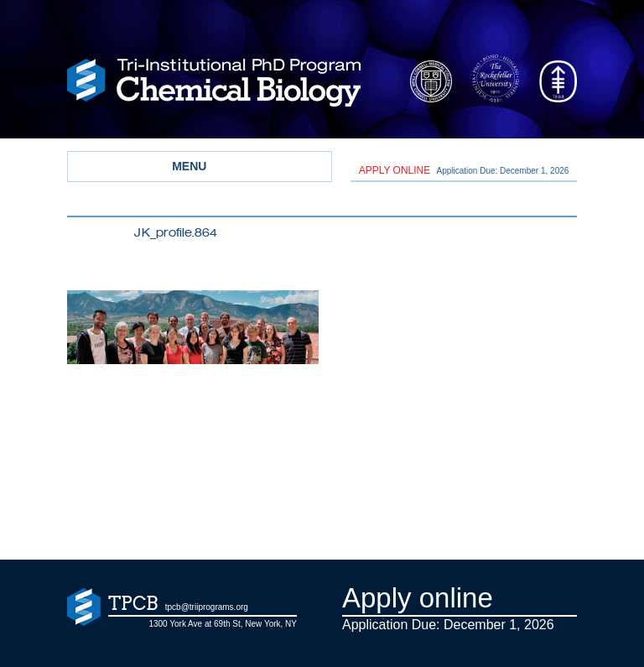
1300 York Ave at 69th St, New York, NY (223, 624)
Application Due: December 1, (464, 170)
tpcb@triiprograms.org (207, 607)
